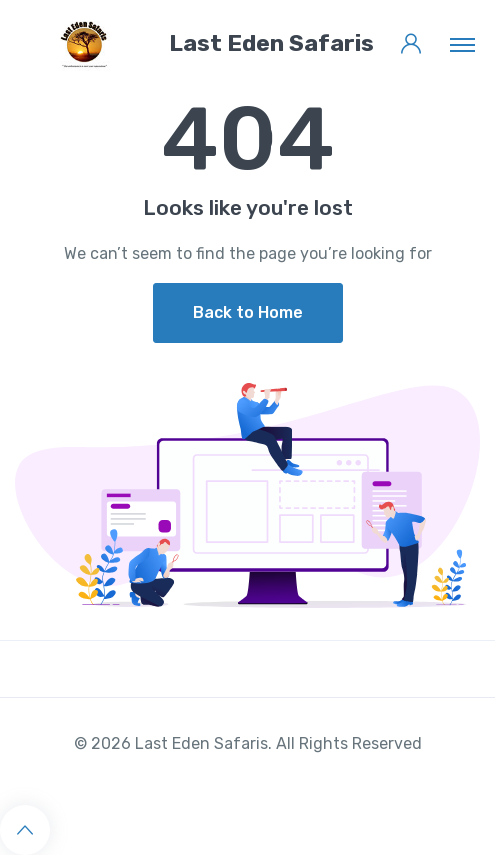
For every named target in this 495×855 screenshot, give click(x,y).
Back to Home (248, 312)
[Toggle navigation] (462, 44)
